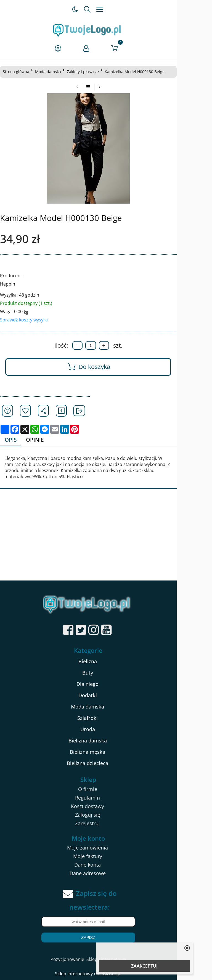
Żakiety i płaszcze (85, 72)
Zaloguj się (105, 815)
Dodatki (105, 696)
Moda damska (50, 72)
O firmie (105, 789)
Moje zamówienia (105, 848)
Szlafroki (105, 718)
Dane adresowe (105, 874)
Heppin (10, 284)
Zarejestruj (105, 824)
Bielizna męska (105, 752)
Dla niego (105, 684)
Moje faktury (105, 857)
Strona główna (18, 72)
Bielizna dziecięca (105, 763)
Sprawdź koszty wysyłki (26, 320)
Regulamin (105, 798)
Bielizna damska (105, 741)
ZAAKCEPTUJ (144, 966)
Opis (13, 440)
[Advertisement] (106, 540)
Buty (105, 673)
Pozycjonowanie (85, 960)
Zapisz (106, 938)
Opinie (39, 440)
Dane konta (105, 865)
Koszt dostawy (105, 806)
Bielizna (105, 662)
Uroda (105, 729)
